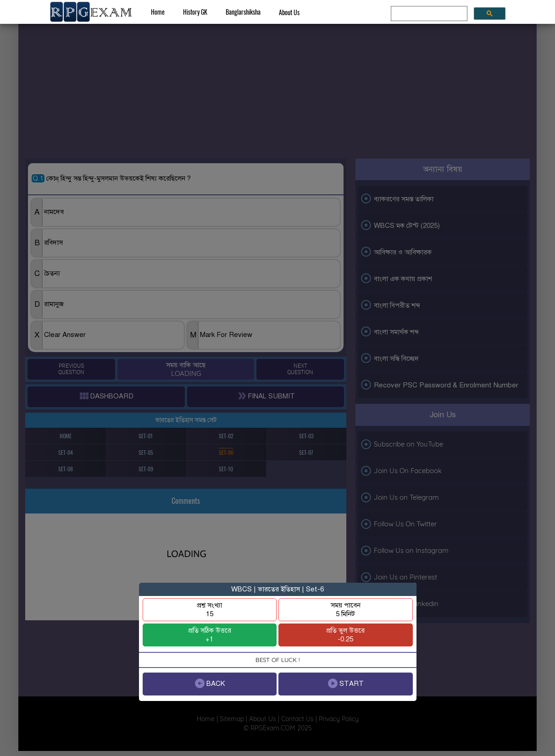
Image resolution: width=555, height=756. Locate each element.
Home (158, 12)
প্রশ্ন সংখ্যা (209, 610)
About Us (289, 12)
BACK (209, 683)
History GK (195, 12)
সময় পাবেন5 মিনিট (346, 610)
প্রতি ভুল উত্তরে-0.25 (345, 635)
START (345, 683)
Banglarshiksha (243, 12)
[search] (428, 14)
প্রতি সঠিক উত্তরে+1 (210, 635)
